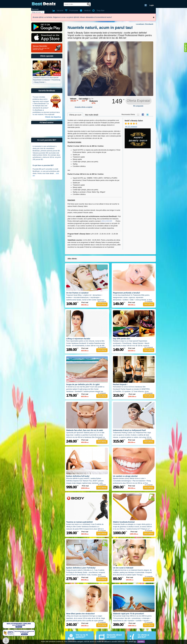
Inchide (154, 17)
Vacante (60, 11)
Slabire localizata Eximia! (124, 522)
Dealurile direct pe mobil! (114, 636)
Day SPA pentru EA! (122, 339)
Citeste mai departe (52, 117)
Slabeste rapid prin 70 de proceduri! (128, 614)
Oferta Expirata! (139, 101)
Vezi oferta (102, 304)
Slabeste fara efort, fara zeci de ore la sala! (85, 430)
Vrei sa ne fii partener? (82, 636)
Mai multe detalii (92, 115)
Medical (87, 11)
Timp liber (101, 11)
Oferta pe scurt (75, 115)
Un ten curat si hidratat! (123, 568)
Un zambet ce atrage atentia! (125, 476)
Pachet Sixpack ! (120, 384)
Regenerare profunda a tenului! (126, 293)
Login (152, 5)
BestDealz (44, 4)
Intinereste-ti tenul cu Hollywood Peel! (129, 430)
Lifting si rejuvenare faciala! (78, 339)
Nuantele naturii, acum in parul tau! (100, 27)
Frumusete (74, 11)
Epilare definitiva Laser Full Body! (81, 568)
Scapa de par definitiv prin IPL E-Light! (83, 384)
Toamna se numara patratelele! (80, 522)
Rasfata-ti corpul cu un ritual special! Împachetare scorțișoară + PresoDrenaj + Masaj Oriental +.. (47, 80)
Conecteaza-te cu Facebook (146, 5)
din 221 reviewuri (131, 127)
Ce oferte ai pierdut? (143, 636)
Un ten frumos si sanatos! (77, 293)
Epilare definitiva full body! (78, 476)
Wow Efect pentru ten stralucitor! (81, 614)
